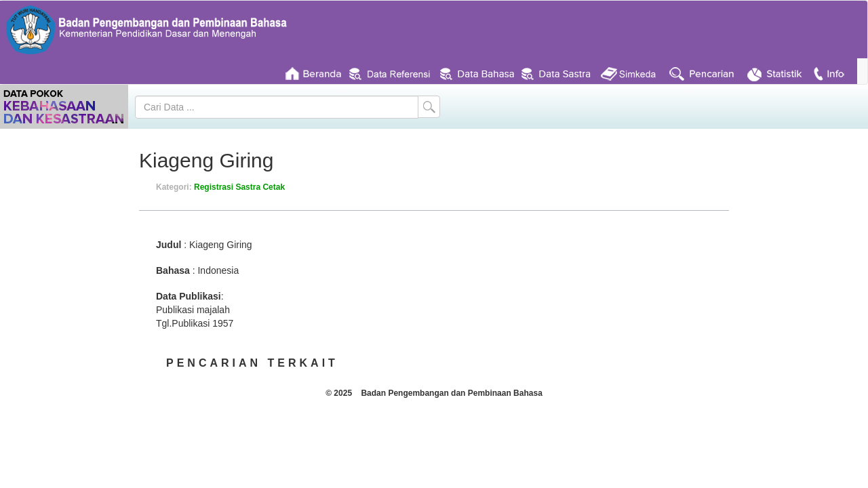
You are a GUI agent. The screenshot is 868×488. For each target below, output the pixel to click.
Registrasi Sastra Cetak (239, 187)
